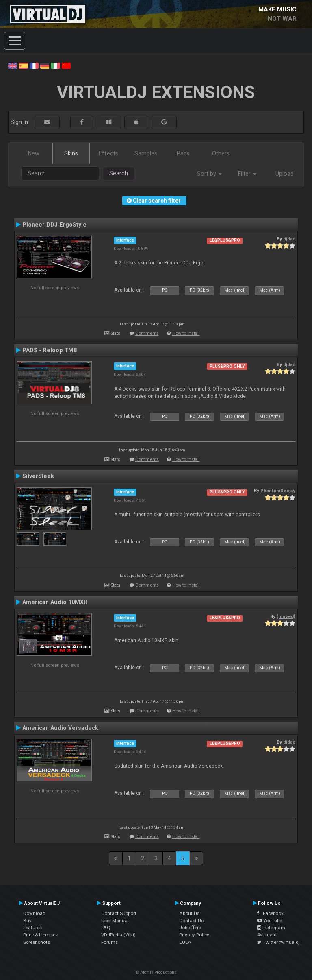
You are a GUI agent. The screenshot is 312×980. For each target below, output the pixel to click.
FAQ (106, 928)
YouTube (270, 921)
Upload (285, 174)
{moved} (286, 616)
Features (32, 928)
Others (221, 153)
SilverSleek (38, 476)
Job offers (190, 928)
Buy (27, 921)
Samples (146, 153)
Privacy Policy (194, 935)
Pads (183, 153)
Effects (108, 153)
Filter (247, 174)
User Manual (115, 921)
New (34, 153)
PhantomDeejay (278, 491)
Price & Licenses (40, 935)
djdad (289, 239)
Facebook (270, 913)
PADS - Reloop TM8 (50, 350)
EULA (185, 942)
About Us (189, 913)
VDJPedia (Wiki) (118, 935)
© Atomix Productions (156, 972)
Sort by (209, 174)
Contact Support (119, 913)
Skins (71, 153)
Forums (109, 942)
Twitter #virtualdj (278, 942)
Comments (147, 333)
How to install (186, 333)
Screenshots (37, 942)
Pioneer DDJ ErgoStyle (54, 225)
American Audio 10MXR (55, 602)
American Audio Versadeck (60, 728)
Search (119, 173)
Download (34, 913)
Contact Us (191, 921)
